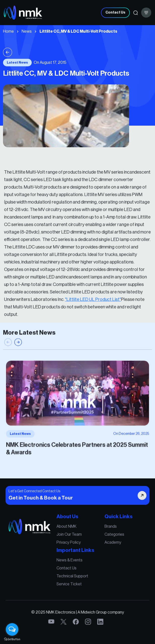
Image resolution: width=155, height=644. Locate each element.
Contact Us (115, 13)
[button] (18, 348)
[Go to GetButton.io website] (12, 639)
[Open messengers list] (12, 629)
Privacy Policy (69, 545)
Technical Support (73, 576)
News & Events (70, 561)
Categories (111, 538)
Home (8, 31)
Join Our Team (70, 538)
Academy (110, 545)
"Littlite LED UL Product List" (92, 294)
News (27, 31)
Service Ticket (70, 583)
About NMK (67, 530)
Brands (108, 530)
